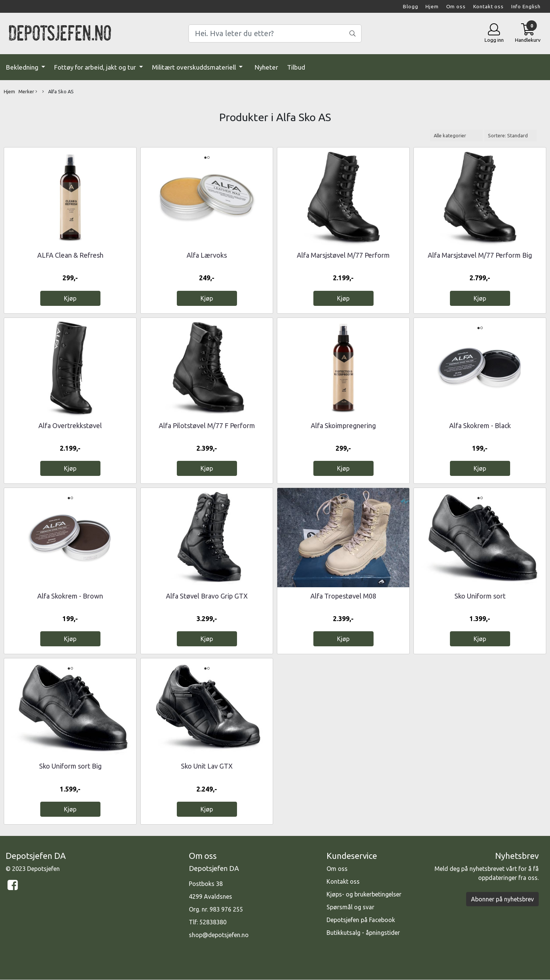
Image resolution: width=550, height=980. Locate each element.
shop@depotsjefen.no (219, 935)
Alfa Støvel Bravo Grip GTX (207, 596)
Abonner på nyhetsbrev (502, 899)
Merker (28, 92)
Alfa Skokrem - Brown (70, 596)
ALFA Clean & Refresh (70, 255)
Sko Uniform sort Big (70, 766)
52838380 (213, 922)
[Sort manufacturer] (456, 136)
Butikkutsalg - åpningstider (363, 933)
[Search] (275, 33)
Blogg (410, 6)
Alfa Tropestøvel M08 (343, 596)
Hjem (432, 6)
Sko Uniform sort (480, 596)
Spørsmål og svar (350, 907)
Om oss (456, 6)
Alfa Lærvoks (207, 255)
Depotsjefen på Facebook (361, 920)
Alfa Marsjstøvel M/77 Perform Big (480, 255)
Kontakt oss (488, 6)
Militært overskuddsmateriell (195, 67)
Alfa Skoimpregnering (343, 425)
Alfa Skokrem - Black (480, 425)
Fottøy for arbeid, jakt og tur (96, 67)
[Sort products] (510, 136)
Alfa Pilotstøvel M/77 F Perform (207, 425)
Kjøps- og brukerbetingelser (364, 894)
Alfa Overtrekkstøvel (70, 425)
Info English (526, 6)
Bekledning (23, 67)
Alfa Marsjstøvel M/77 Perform (343, 255)
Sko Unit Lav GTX (207, 766)
